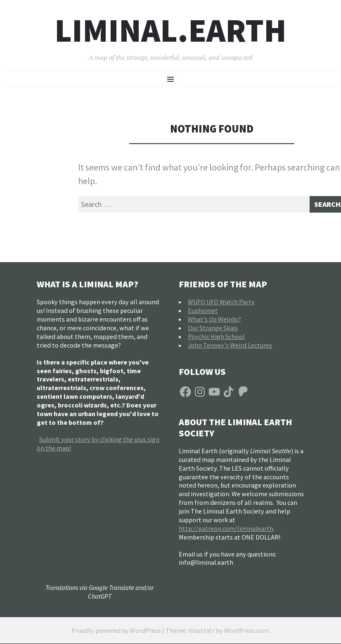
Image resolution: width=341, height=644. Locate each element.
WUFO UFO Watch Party (221, 305)
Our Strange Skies (213, 331)
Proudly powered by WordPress (116, 633)
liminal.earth (170, 30)
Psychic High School (216, 339)
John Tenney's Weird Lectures (230, 348)
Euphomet (203, 313)
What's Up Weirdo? (214, 322)
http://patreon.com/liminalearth (226, 531)
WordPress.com (246, 633)
